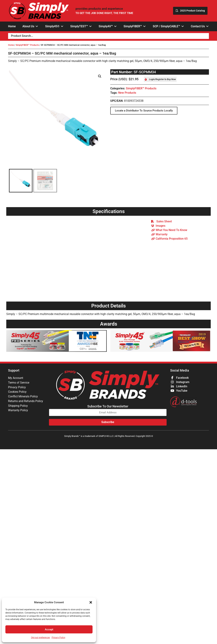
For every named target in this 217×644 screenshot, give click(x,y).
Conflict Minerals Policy (23, 397)
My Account (16, 378)
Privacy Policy (58, 638)
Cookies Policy (17, 392)
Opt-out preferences (40, 638)
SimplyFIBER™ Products (27, 45)
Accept (49, 629)
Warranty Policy (18, 411)
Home (11, 45)
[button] (91, 602)
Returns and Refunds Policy (26, 401)
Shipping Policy (18, 406)
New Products (127, 93)
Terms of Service (19, 383)
